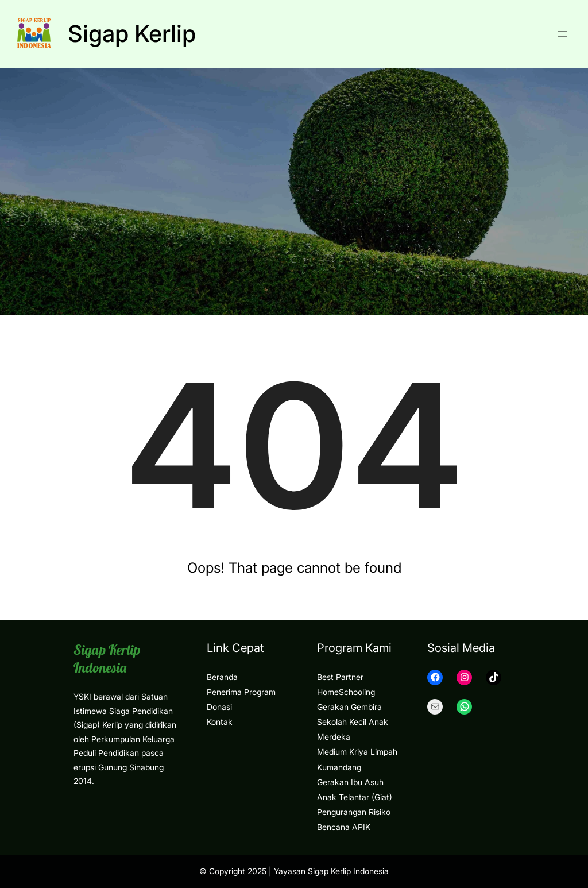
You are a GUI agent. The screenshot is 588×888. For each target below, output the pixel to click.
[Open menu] (562, 34)
